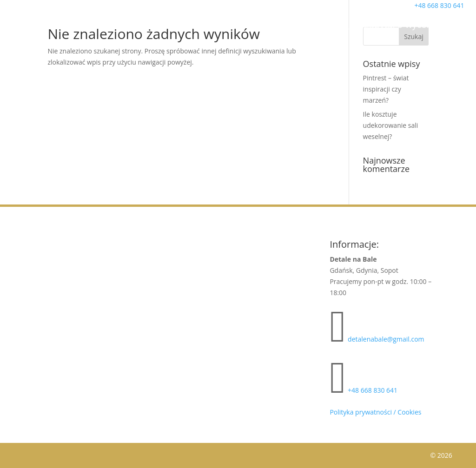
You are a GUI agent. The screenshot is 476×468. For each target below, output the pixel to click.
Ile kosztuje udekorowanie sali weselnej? (391, 125)
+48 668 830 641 (373, 390)
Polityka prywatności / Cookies (375, 412)
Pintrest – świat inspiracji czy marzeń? (386, 89)
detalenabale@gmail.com (386, 339)
